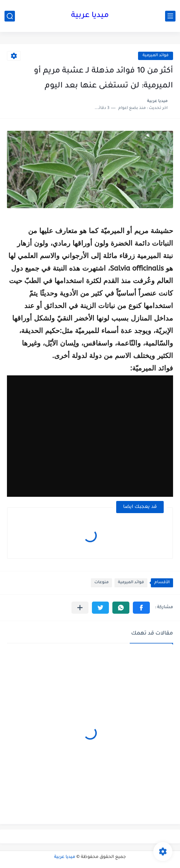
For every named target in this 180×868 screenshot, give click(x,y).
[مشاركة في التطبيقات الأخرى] (80, 608)
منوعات (101, 583)
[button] (141, 608)
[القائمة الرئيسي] (170, 16)
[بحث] (10, 16)
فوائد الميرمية (156, 56)
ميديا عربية (90, 16)
